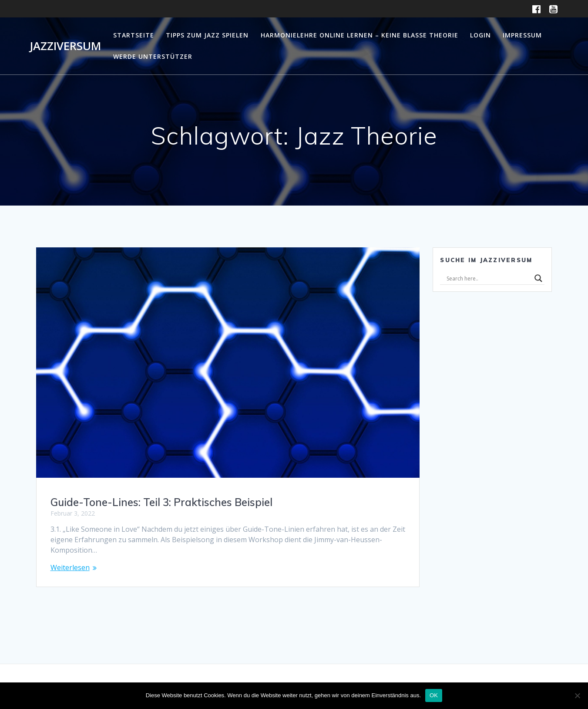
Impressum (522, 35)
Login (480, 35)
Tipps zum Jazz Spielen (207, 35)
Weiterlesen (70, 567)
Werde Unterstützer (153, 56)
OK (434, 695)
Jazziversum (65, 46)
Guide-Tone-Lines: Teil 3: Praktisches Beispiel (161, 502)
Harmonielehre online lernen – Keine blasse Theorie (360, 35)
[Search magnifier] (538, 278)
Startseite (134, 35)
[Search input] (488, 278)
